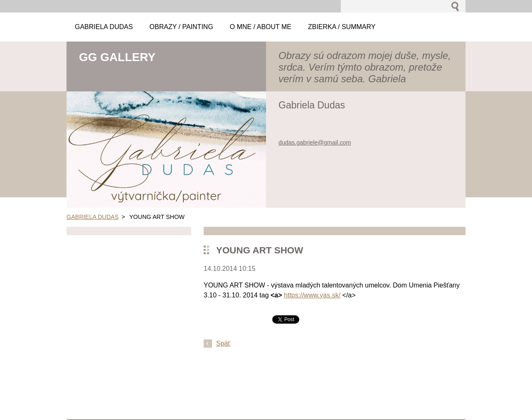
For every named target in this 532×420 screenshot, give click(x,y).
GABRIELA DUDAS (93, 217)
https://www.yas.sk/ (312, 295)
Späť (223, 343)
